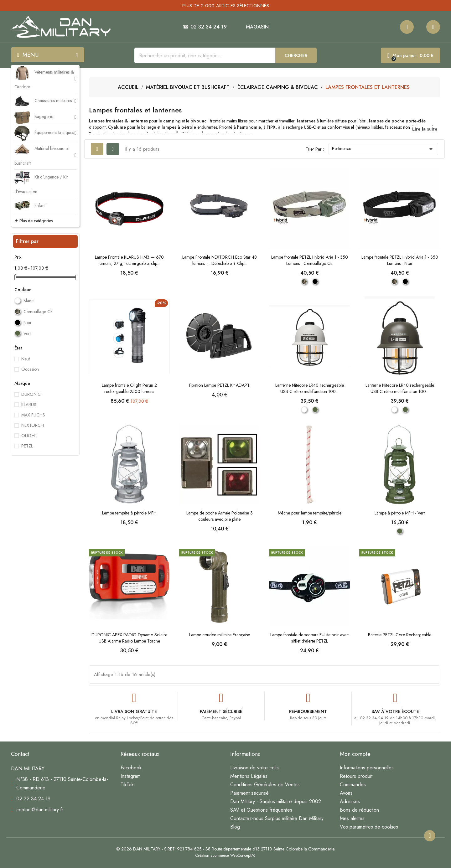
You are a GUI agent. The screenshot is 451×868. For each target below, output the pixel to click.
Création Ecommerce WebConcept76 (225, 855)
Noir (28, 323)
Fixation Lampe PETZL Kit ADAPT (219, 385)
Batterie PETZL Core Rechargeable (400, 635)
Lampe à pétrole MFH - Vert (400, 513)
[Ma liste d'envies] (407, 27)
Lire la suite (425, 129)
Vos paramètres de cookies (369, 827)
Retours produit (356, 776)
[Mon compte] (433, 27)
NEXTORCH (33, 425)
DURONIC (31, 394)
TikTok (127, 785)
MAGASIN (257, 27)
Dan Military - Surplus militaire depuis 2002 (276, 801)
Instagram (131, 776)
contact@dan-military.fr (40, 810)
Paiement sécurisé (249, 793)
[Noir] (315, 282)
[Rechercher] (205, 55)
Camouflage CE (38, 312)
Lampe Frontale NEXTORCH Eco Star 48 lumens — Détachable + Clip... (220, 260)
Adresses (350, 801)
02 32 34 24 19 (33, 799)
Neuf (26, 359)
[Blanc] (304, 410)
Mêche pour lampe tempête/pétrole (310, 513)
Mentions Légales (249, 776)
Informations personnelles (367, 768)
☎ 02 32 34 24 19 (205, 27)
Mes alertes (352, 818)
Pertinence (383, 149)
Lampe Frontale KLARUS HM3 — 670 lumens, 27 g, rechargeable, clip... (129, 260)
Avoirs (346, 793)
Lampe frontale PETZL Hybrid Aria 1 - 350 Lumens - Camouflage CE (310, 260)
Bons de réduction (359, 810)
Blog (235, 827)
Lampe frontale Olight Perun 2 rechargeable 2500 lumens (129, 388)
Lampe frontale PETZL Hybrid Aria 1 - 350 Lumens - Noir (400, 260)
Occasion (30, 369)
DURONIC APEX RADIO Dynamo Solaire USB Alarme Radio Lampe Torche (129, 638)
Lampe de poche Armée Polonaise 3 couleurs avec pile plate (220, 516)
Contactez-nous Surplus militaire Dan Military (277, 818)
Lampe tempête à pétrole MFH (129, 513)
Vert (27, 333)
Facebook (131, 768)
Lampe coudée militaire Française (220, 635)
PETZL (27, 446)
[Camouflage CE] (304, 282)
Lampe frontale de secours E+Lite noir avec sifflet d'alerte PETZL (309, 638)
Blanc (29, 301)
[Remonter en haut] (430, 836)
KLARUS (29, 405)
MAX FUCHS (33, 415)
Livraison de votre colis (254, 768)
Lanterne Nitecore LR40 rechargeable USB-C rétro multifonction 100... (310, 388)
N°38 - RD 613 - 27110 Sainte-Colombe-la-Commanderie (62, 783)
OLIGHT (29, 436)
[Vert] (315, 410)
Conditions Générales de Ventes (265, 785)
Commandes (353, 785)
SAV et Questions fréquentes (261, 810)
